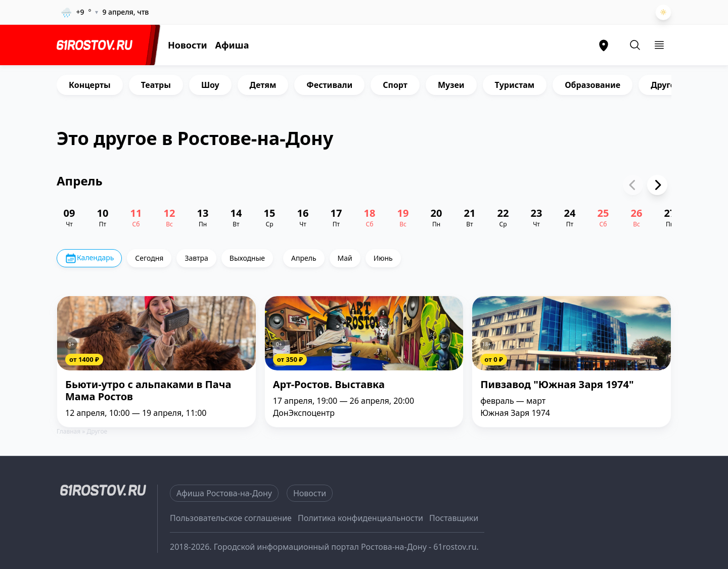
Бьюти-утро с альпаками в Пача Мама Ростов (148, 391)
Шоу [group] (210, 85)
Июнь (383, 258)
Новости (188, 45)
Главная (69, 431)
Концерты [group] (90, 85)
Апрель (304, 258)
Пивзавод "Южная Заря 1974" (557, 385)
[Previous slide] (633, 185)
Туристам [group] (515, 85)
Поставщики (454, 518)
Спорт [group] (395, 85)
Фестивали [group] (329, 85)
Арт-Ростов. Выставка (329, 385)
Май (345, 258)
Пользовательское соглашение (231, 518)
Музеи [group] (451, 85)
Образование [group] (593, 85)
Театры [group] (156, 85)
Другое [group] (665, 85)
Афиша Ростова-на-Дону (224, 493)
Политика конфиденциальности (360, 518)
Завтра (196, 258)
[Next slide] (657, 185)
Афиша (232, 45)
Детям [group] (263, 85)
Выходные (247, 258)
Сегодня (149, 258)
